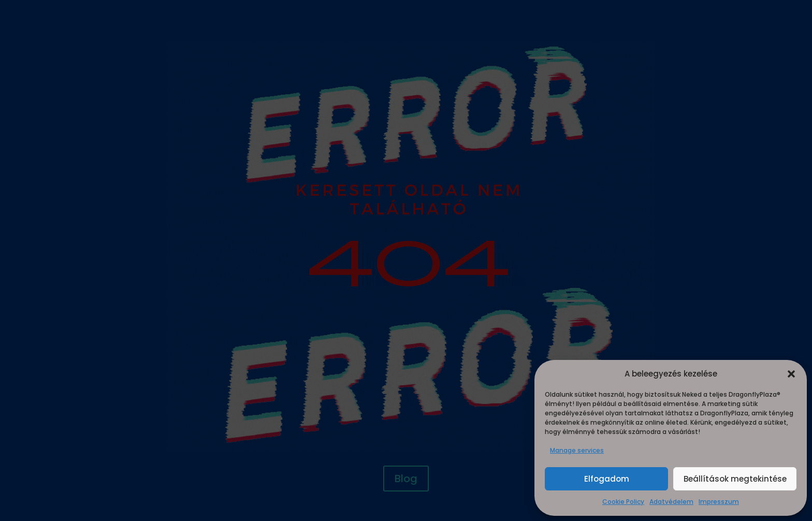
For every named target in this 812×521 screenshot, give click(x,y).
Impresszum (719, 502)
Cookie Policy (623, 502)
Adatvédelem (671, 502)
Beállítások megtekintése (735, 479)
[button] (791, 374)
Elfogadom (607, 479)
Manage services (577, 450)
